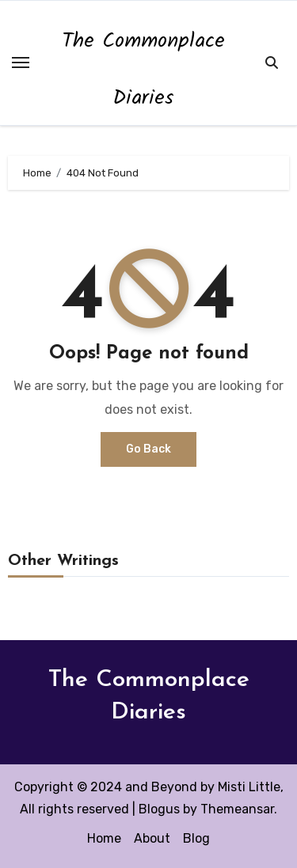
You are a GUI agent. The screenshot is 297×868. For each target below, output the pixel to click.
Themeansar (237, 809)
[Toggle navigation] (21, 63)
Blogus (159, 809)
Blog (196, 838)
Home (104, 838)
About (152, 838)
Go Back (148, 449)
